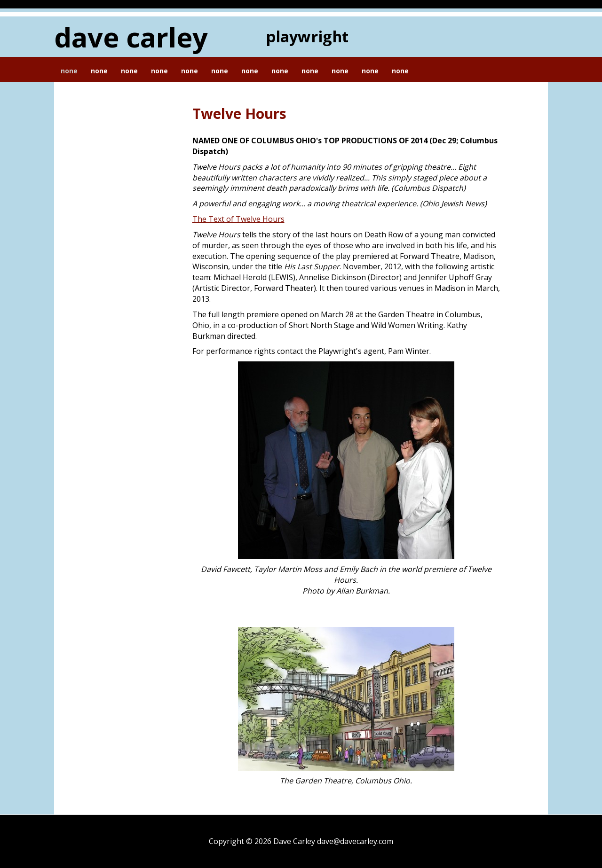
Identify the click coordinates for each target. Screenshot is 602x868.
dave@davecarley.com (355, 841)
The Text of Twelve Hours (238, 219)
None (69, 71)
